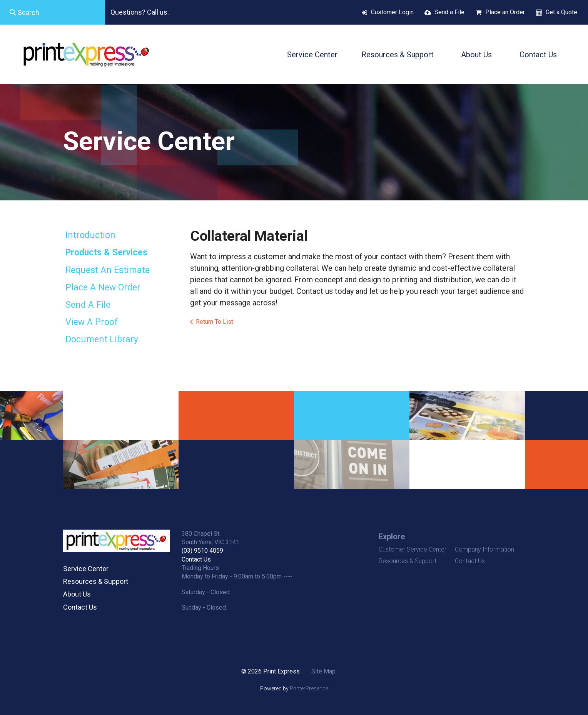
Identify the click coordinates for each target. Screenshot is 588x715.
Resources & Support (398, 55)
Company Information (484, 549)
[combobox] (53, 12)
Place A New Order (103, 287)
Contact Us (538, 55)
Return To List (215, 322)
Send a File (449, 12)
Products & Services (106, 252)
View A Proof (92, 322)
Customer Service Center (413, 549)
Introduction (90, 235)
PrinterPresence (309, 688)
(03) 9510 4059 (202, 551)
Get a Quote (561, 12)
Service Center (312, 55)
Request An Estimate (108, 270)
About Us (476, 55)
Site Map (323, 671)
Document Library (102, 339)
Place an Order (505, 12)
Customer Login (392, 12)
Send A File (88, 305)
